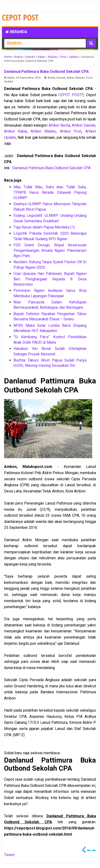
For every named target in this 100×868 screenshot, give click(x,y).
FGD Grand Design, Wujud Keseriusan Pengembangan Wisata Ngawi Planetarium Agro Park (50, 250)
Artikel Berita (59, 125)
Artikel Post (71, 131)
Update (9, 82)
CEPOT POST (70, 95)
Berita (51, 78)
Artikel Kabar (16, 131)
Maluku (80, 78)
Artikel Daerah (84, 125)
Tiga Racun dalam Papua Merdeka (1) (44, 227)
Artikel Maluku (43, 131)
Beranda (16, 32)
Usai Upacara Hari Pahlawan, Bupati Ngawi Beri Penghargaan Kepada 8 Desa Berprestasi (50, 279)
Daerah (61, 78)
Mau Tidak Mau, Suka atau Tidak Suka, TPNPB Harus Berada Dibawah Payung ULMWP (50, 192)
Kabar (70, 78)
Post (89, 78)
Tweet (9, 855)
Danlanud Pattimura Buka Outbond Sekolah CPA (51, 168)
